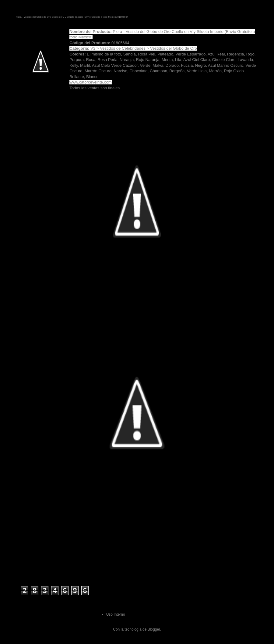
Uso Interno (116, 614)
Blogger (154, 629)
